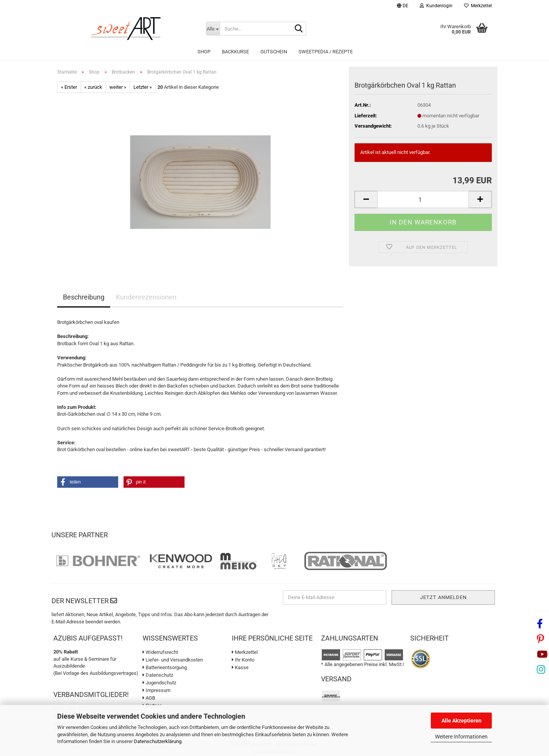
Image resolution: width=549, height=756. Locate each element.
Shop (204, 52)
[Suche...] (213, 29)
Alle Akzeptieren (462, 721)
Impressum (157, 690)
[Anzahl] (423, 199)
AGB (149, 698)
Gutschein (274, 52)
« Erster (69, 87)
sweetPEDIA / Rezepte (326, 52)
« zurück (93, 87)
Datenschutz (158, 675)
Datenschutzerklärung (158, 741)
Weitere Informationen (461, 737)
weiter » (118, 87)
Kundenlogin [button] (436, 6)
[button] (403, 7)
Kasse (240, 667)
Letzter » (143, 87)
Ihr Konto (243, 660)
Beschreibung (84, 297)
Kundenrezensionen (146, 297)
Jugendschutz (159, 683)
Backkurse (235, 52)
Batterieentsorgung (165, 667)
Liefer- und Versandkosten (173, 660)
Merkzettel (478, 6)
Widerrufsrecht (160, 652)
